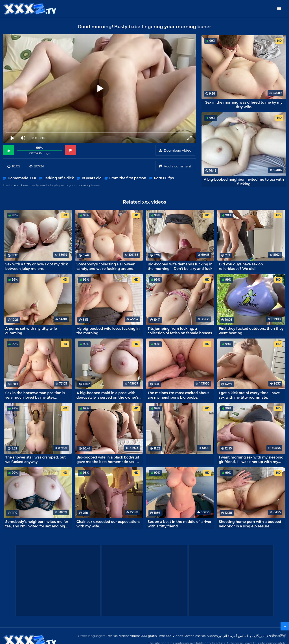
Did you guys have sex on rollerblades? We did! (241, 266)
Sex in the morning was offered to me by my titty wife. (244, 104)
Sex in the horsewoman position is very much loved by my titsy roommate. (35, 395)
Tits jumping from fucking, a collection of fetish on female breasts (180, 331)
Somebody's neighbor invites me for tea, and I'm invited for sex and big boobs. (37, 524)
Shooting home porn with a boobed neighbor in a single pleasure (250, 524)
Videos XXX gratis (144, 636)
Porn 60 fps (164, 178)
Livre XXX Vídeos (170, 636)
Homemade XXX (22, 178)
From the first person (128, 178)
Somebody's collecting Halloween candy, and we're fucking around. (106, 266)
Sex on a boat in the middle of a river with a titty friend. (179, 524)
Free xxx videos (118, 636)
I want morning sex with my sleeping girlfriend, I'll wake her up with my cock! (251, 459)
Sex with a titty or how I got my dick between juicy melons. (37, 266)
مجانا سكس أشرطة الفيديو (236, 636)
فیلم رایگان (261, 636)
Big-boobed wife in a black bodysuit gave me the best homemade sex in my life (108, 459)
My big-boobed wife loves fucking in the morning (108, 331)
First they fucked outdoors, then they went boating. (251, 331)
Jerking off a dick (59, 178)
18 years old (92, 178)
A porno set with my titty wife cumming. (31, 331)
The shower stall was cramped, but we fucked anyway (36, 459)
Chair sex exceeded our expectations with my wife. (109, 524)
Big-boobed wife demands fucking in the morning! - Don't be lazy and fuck (180, 266)
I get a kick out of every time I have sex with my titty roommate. (249, 395)
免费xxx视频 (277, 636)
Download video (178, 150)
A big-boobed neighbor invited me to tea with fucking (244, 182)
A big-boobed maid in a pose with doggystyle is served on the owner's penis (108, 395)
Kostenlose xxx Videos (201, 636)
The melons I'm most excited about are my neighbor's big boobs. (178, 395)
